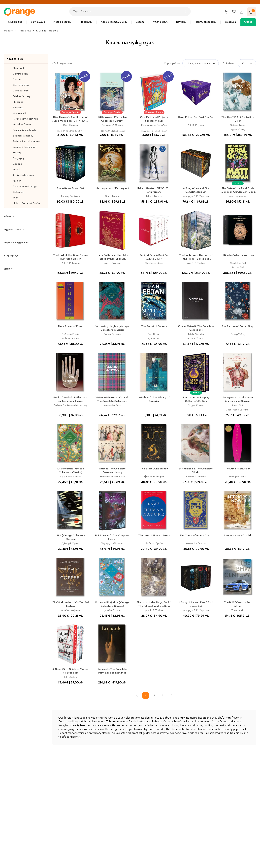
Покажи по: (229, 63)
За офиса (230, 22)
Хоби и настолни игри (114, 22)
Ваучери (181, 22)
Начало (8, 31)
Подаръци (86, 22)
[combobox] (125, 11)
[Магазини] (226, 12)
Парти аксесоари (206, 22)
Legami (140, 22)
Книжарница (15, 22)
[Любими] (234, 12)
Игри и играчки (62, 22)
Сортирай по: (172, 63)
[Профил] (242, 12)
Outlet (248, 22)
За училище (38, 22)
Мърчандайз (160, 22)
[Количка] (252, 12)
